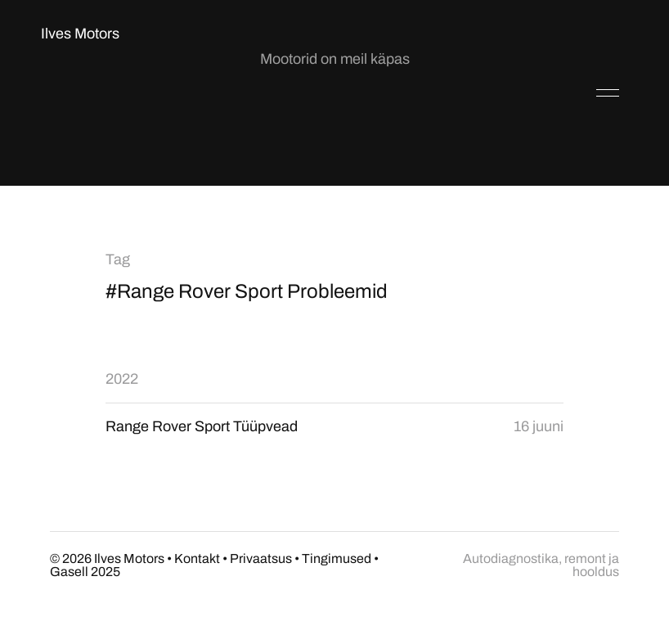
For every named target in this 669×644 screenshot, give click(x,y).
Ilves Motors (80, 34)
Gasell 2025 (85, 572)
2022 (122, 379)
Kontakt (197, 558)
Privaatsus (261, 558)
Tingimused (337, 558)
